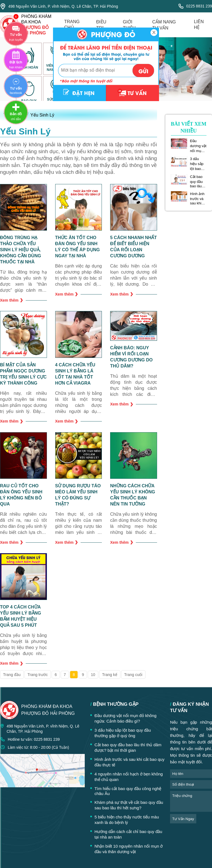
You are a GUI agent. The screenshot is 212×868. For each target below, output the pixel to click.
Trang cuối (133, 675)
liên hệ (199, 25)
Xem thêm (11, 300)
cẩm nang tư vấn (164, 25)
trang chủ (72, 25)
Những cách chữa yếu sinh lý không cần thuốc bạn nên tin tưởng (133, 495)
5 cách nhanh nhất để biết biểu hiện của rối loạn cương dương (133, 247)
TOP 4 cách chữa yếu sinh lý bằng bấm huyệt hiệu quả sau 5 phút (21, 616)
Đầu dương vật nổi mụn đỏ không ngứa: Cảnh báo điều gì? (198, 146)
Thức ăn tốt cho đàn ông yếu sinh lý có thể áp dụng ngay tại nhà (78, 247)
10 (93, 675)
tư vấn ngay (183, 819)
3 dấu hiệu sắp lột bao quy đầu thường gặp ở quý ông (198, 164)
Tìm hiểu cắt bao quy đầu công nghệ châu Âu (128, 791)
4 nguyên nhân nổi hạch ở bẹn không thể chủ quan (129, 777)
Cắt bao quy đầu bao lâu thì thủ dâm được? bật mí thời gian (198, 181)
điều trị (101, 25)
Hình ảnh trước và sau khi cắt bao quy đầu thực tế (197, 198)
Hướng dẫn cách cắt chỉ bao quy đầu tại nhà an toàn (128, 834)
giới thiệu (129, 25)
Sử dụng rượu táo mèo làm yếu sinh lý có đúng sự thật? (78, 495)
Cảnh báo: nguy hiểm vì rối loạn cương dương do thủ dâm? (131, 357)
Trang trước (38, 675)
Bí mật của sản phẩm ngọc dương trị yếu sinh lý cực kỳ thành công (23, 374)
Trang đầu (12, 675)
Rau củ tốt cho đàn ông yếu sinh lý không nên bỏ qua (21, 495)
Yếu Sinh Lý (42, 115)
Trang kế (110, 675)
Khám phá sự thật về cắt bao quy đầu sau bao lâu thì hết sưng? (129, 805)
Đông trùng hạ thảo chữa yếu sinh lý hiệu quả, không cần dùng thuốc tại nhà (21, 250)
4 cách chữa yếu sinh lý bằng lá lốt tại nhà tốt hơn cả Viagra (75, 374)
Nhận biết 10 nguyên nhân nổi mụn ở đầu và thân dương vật (128, 849)
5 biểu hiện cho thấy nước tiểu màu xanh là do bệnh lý (127, 820)
